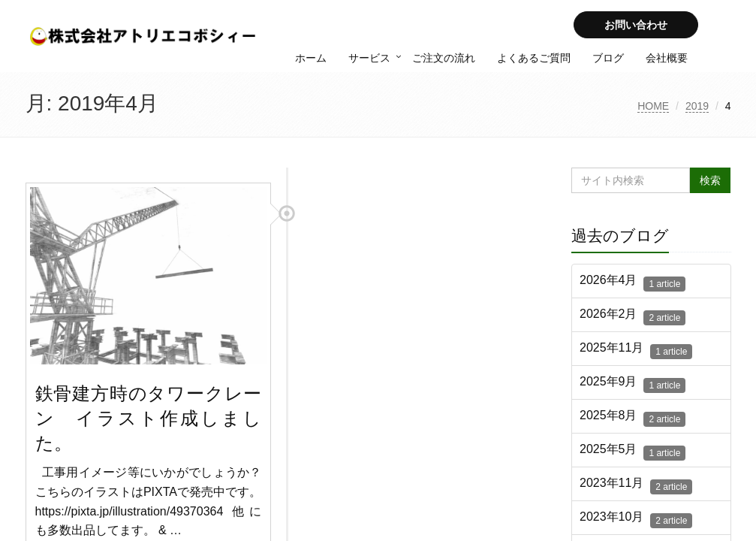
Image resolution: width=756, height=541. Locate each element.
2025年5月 (633, 452)
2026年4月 (633, 283)
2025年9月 (633, 384)
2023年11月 (636, 485)
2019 (697, 106)
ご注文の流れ (444, 58)
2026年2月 (633, 316)
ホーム (311, 58)
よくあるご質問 (534, 58)
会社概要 (667, 58)
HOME (653, 106)
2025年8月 (633, 418)
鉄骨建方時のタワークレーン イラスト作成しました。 (149, 418)
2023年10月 (636, 519)
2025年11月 (636, 350)
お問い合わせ (636, 25)
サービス (369, 58)
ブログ (608, 58)
